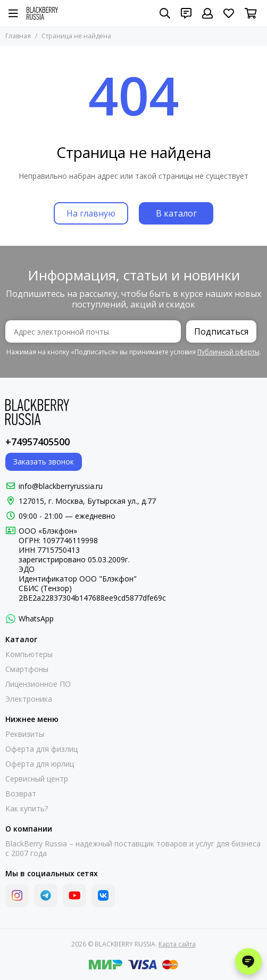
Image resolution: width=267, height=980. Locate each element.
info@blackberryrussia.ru (61, 486)
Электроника (29, 699)
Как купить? (27, 809)
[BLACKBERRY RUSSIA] (42, 13)
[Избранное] (229, 13)
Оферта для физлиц (41, 749)
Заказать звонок (44, 462)
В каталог (176, 213)
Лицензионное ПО (38, 684)
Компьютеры (29, 654)
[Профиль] (207, 13)
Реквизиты (25, 734)
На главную (91, 213)
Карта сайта (177, 944)
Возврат (21, 794)
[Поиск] (165, 13)
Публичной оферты (228, 352)
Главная (18, 36)
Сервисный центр (37, 779)
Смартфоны (27, 669)
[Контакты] (186, 13)
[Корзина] (251, 13)
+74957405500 (37, 442)
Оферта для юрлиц (40, 764)
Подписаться (221, 331)
